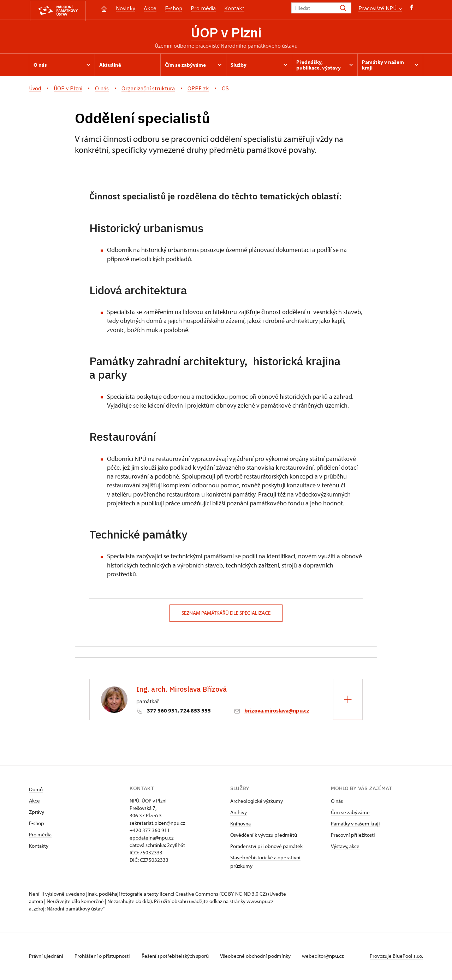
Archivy (239, 813)
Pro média (203, 8)
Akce (150, 8)
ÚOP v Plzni (226, 33)
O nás (337, 802)
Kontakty (39, 846)
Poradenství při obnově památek (266, 847)
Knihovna (240, 824)
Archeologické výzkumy (257, 802)
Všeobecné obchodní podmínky (259, 957)
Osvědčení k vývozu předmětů (264, 835)
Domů (36, 790)
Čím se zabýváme (350, 813)
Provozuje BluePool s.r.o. (396, 957)
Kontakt (234, 8)
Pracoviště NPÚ (380, 8)
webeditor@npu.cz (327, 957)
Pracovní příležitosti (353, 835)
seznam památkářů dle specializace (226, 614)
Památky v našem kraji (355, 824)
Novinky (126, 8)
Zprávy (37, 813)
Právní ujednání (47, 957)
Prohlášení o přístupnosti (104, 957)
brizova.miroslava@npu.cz (277, 711)
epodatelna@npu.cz (151, 838)
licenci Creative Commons (189, 894)
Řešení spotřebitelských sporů (177, 957)
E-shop (174, 8)
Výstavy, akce (345, 847)
